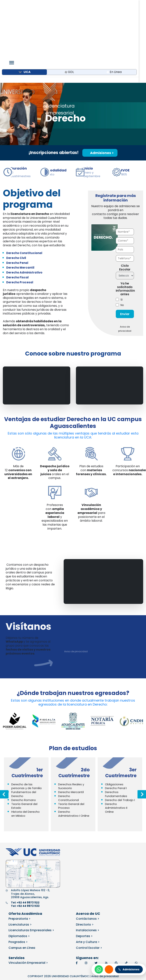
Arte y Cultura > (88, 892)
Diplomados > (19, 886)
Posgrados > (18, 892)
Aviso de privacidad (76, 602)
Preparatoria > (19, 869)
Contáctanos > (88, 869)
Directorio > (85, 875)
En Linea (114, 22)
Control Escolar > (89, 898)
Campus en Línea (22, 898)
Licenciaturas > (20, 875)
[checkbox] (125, 252)
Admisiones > (100, 103)
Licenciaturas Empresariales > (31, 880)
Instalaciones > (88, 880)
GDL (69, 22)
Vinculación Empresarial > (28, 913)
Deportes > (84, 886)
